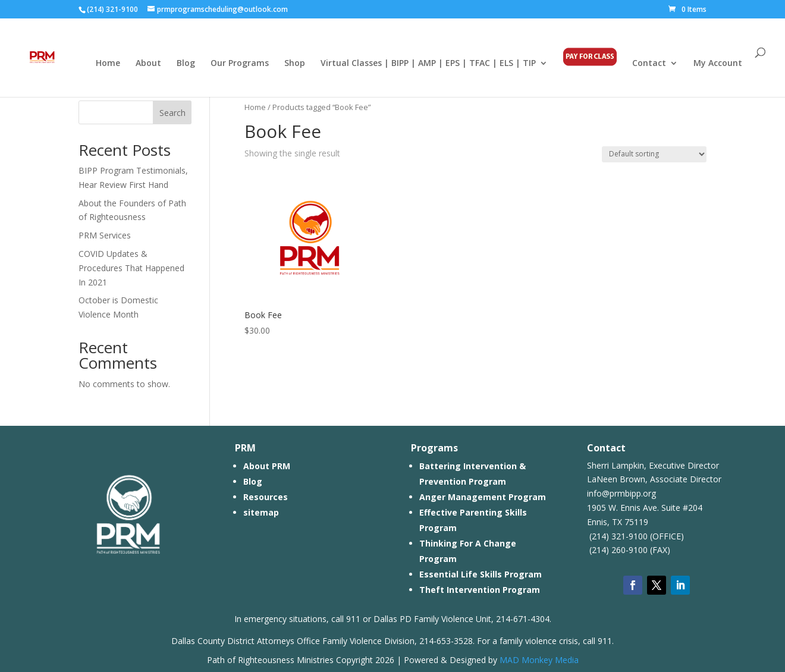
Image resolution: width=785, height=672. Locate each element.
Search (172, 113)
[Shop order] (654, 154)
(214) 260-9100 (617, 550)
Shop (295, 64)
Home (108, 64)
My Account (718, 64)
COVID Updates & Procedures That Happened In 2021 (131, 268)
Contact (649, 64)
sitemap (261, 512)
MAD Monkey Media (539, 660)
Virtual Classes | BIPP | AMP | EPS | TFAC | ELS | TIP (428, 64)
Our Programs (240, 64)
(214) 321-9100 (617, 536)
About (148, 64)
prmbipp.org (633, 493)
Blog (186, 64)
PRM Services (105, 235)
